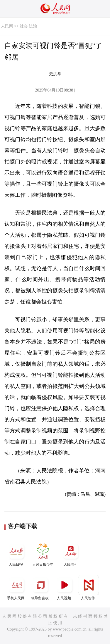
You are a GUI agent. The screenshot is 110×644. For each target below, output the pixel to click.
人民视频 (65, 587)
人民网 (7, 26)
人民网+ (71, 554)
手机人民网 (16, 587)
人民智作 (89, 587)
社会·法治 (28, 26)
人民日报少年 (43, 554)
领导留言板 (40, 587)
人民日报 (16, 554)
